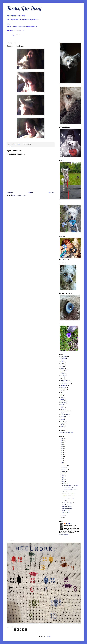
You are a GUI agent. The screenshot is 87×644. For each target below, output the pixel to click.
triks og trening (64, 416)
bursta (62, 365)
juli (63, 474)
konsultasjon (63, 389)
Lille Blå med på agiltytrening (68, 503)
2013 (62, 462)
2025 (62, 439)
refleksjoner (63, 403)
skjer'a (62, 406)
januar (64, 515)
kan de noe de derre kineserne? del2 (70, 485)
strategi (62, 409)
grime (62, 377)
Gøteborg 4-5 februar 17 (66, 382)
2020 (62, 449)
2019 (62, 450)
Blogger (48, 637)
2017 (62, 454)
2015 (62, 458)
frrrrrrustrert (63, 375)
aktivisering (63, 358)
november (65, 466)
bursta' (62, 367)
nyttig (62, 397)
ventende (63, 421)
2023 (62, 443)
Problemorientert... (66, 513)
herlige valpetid (64, 385)
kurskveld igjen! (65, 501)
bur (61, 363)
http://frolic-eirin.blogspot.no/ (67, 433)
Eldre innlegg (51, 193)
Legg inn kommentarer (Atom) (19, 195)
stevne (62, 408)
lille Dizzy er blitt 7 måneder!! (68, 495)
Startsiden (31, 193)
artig (62, 360)
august (64, 472)
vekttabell (63, 420)
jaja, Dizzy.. (64, 497)
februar (64, 484)
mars (63, 482)
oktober (64, 468)
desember (65, 464)
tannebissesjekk (65, 511)
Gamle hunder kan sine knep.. (69, 493)
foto (12, 146)
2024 (62, 441)
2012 (62, 518)
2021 (62, 447)
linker (62, 392)
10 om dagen (64, 357)
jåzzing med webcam (67, 507)
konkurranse (63, 387)
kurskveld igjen (65, 505)
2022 (62, 445)
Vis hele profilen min (64, 535)
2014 (62, 460)
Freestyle (63, 374)
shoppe (62, 404)
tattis (62, 413)
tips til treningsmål (65, 415)
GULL (62, 379)
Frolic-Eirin (69, 524)
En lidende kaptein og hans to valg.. (70, 489)
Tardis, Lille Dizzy (24, 8)
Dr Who (62, 369)
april (63, 480)
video (62, 425)
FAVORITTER (64, 370)
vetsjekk (62, 423)
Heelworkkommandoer (66, 384)
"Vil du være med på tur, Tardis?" (69, 487)
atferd (62, 362)
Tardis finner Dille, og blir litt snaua (70, 499)
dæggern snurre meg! (67, 491)
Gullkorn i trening (64, 380)
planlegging (63, 401)
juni (63, 476)
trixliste (62, 418)
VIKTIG (62, 426)
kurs (62, 391)
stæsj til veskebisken (65, 411)
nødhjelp (63, 399)
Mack (62, 396)
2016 (62, 456)
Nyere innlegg (10, 193)
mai (63, 478)
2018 (62, 452)
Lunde (62, 394)
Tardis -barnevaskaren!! (67, 509)
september (65, 470)
